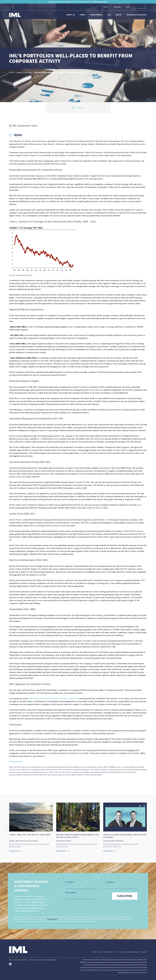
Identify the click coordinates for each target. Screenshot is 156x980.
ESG (109, 15)
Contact (106, 7)
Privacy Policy (52, 919)
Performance (96, 15)
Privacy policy (34, 960)
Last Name (110, 882)
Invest (119, 15)
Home (11, 72)
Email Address (71, 893)
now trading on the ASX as (78, 2)
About (94, 952)
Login (128, 7)
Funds (83, 15)
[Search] (139, 7)
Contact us (144, 952)
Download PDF (15, 762)
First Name (70, 882)
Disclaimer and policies (21, 960)
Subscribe (117, 7)
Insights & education (137, 15)
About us (71, 15)
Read (78, 108)
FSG (10, 960)
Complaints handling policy (49, 960)
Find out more (16, 851)
